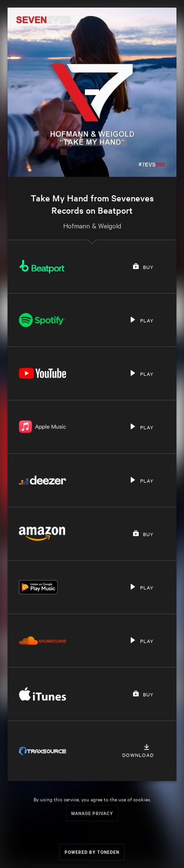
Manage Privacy (92, 813)
